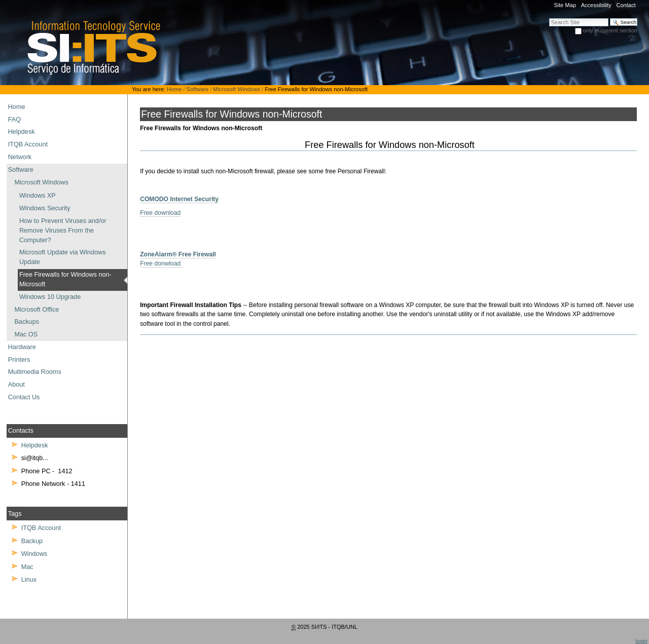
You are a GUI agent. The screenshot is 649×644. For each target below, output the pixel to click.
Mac (27, 567)
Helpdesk (35, 445)
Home (174, 89)
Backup (32, 541)
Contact (626, 5)
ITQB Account (41, 528)
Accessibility (596, 5)
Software (198, 89)
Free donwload (161, 263)
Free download (160, 213)
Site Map (565, 5)
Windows (34, 554)
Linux (29, 580)
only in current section (610, 30)
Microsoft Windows (237, 89)
